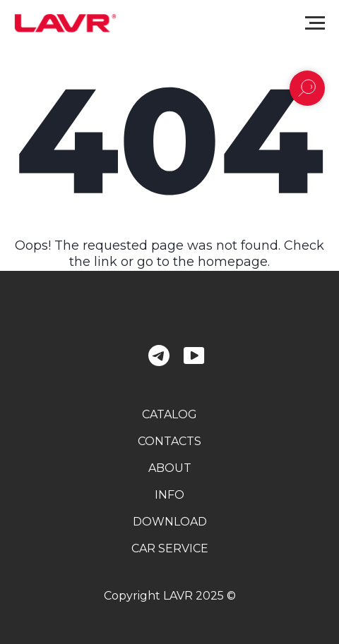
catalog (169, 414)
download (170, 522)
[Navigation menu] (315, 23)
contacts (169, 441)
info (169, 495)
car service (170, 548)
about (170, 468)
